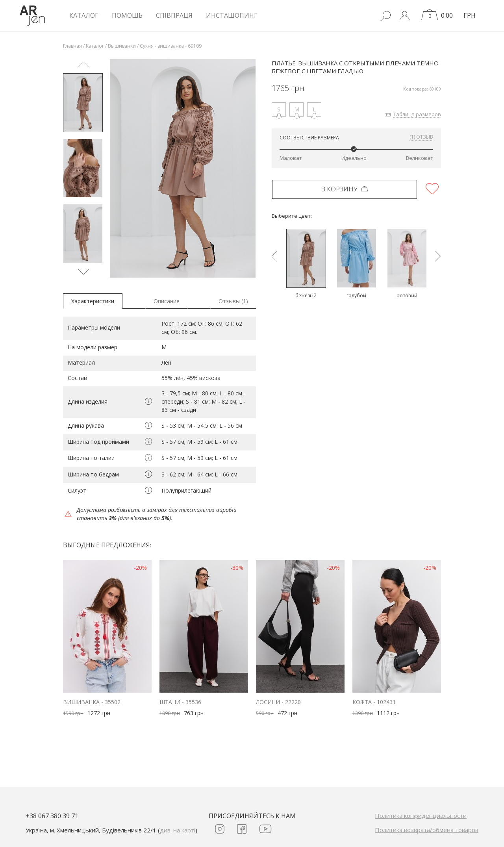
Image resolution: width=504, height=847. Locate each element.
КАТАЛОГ (84, 15)
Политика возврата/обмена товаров (427, 830)
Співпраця (174, 15)
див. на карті (178, 830)
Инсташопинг (232, 15)
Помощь (127, 15)
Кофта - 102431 (374, 702)
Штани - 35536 (180, 702)
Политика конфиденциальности (421, 815)
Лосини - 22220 (278, 702)
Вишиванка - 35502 (92, 702)
